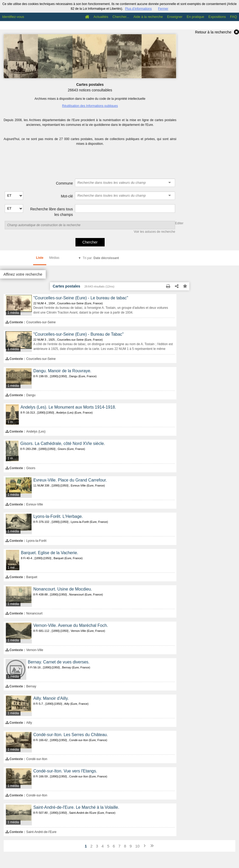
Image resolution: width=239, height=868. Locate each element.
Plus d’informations (138, 9)
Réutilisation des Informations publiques (90, 106)
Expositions (217, 17)
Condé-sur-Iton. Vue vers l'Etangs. (65, 771)
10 (137, 846)
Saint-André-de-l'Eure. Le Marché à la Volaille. (76, 807)
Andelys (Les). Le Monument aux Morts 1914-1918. (68, 407)
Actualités (101, 17)
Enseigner (175, 17)
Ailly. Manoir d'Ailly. (51, 698)
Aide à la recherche (148, 17)
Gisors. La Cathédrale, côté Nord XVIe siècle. (63, 443)
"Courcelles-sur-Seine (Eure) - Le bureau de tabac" (81, 298)
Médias (54, 258)
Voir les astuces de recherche (154, 232)
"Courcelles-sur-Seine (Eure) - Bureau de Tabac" (79, 334)
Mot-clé (67, 196)
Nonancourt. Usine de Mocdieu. (63, 589)
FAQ (233, 17)
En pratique (195, 17)
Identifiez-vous (13, 17)
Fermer (163, 9)
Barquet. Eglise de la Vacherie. (50, 553)
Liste (40, 258)
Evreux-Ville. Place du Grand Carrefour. (70, 480)
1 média (13, 313)
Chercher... (121, 17)
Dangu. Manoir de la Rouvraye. (62, 371)
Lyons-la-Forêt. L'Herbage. (58, 516)
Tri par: (101, 258)
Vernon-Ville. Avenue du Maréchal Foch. (71, 625)
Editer (179, 223)
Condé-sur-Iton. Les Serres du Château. (71, 735)
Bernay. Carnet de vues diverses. (59, 662)
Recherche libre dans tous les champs (52, 212)
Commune (65, 183)
